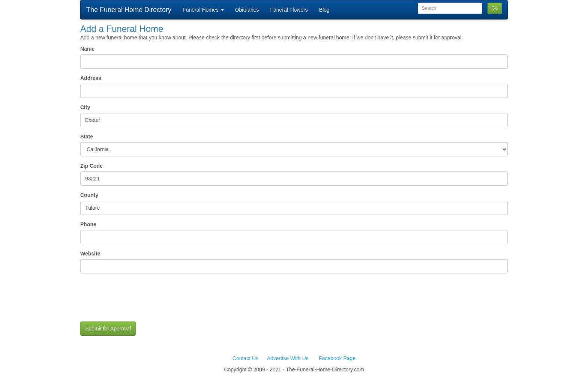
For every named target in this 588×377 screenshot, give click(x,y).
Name (87, 49)
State (87, 137)
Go (495, 8)
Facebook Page (337, 358)
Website (90, 254)
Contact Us (245, 358)
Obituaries (247, 10)
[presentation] (137, 301)
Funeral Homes (203, 10)
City (85, 107)
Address (91, 78)
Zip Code (128, 166)
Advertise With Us (288, 358)
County (89, 195)
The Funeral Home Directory (129, 10)
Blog (324, 10)
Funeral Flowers (289, 10)
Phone (117, 224)
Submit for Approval (108, 329)
